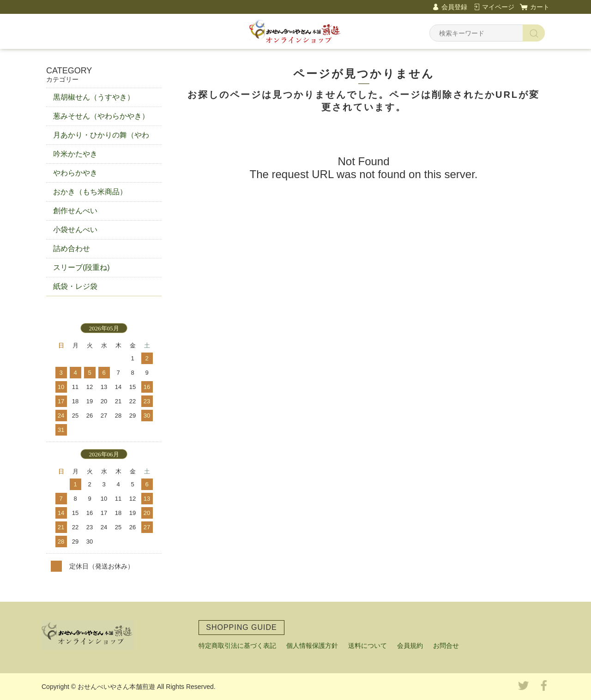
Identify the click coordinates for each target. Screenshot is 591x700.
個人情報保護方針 (312, 646)
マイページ (498, 7)
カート (540, 7)
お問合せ (446, 646)
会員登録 (454, 7)
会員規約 (410, 646)
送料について (368, 646)
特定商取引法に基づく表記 (237, 646)
